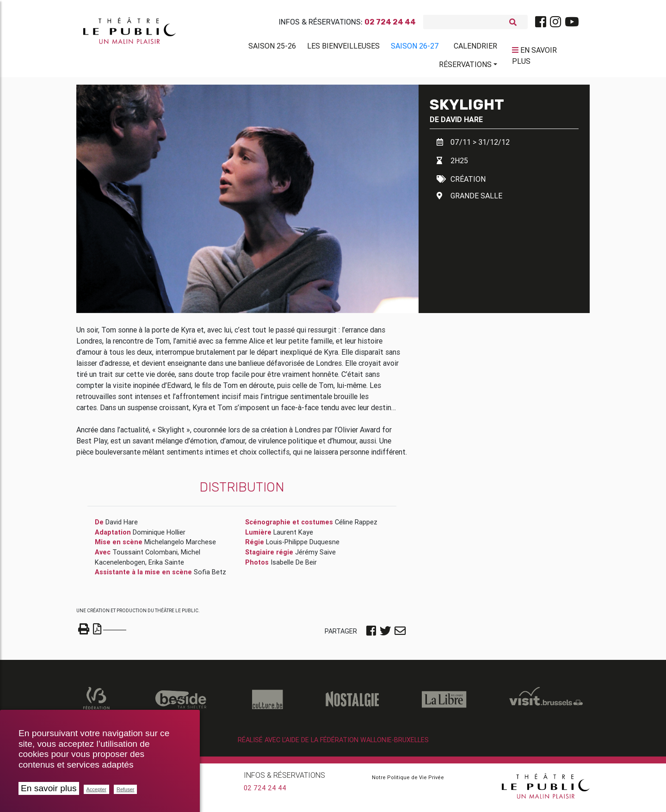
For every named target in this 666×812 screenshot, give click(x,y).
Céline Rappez (356, 526)
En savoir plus (49, 788)
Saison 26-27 (415, 48)
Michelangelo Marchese (180, 546)
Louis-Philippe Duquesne (303, 546)
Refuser (126, 789)
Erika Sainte (166, 566)
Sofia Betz (210, 576)
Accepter (96, 789)
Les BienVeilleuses (343, 48)
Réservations (465, 66)
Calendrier (475, 48)
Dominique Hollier (159, 536)
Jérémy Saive (315, 556)
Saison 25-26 (272, 48)
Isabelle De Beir (294, 566)
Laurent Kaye (293, 536)
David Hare (462, 123)
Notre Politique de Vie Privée (408, 781)
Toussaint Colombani (145, 556)
